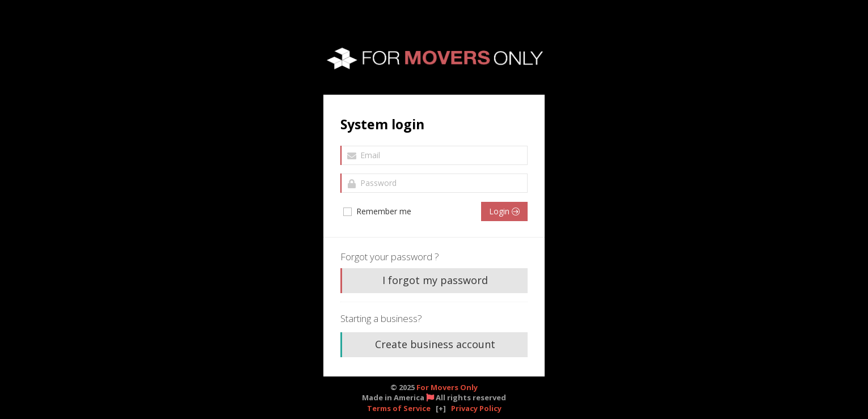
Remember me (377, 211)
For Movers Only (447, 387)
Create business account (435, 344)
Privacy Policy (476, 408)
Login (504, 211)
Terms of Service (399, 408)
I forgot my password (435, 280)
